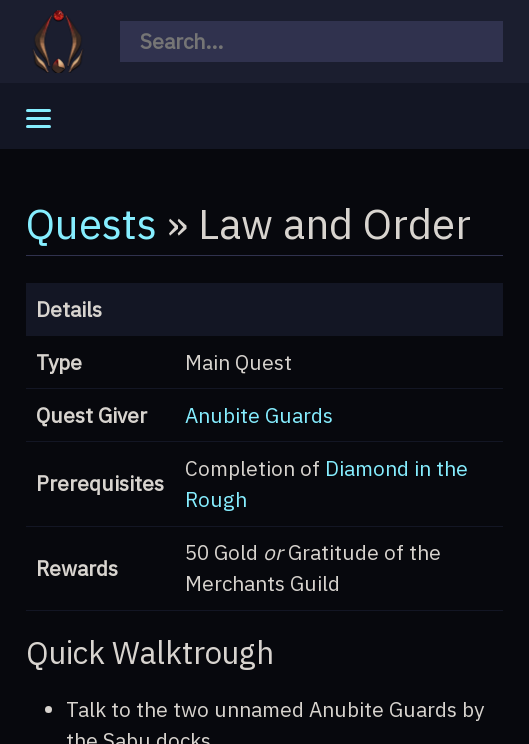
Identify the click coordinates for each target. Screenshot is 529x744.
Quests (91, 223)
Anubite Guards (259, 415)
